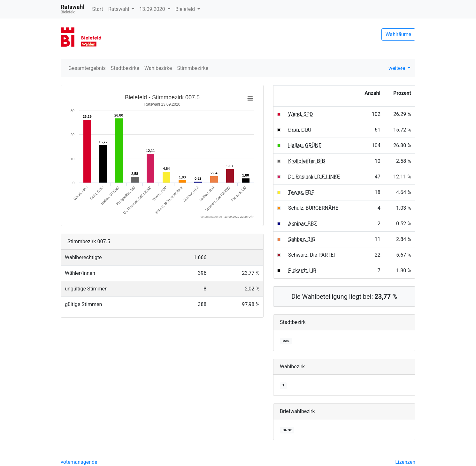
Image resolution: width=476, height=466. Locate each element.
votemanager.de (79, 462)
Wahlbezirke (158, 68)
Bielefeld (186, 9)
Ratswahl (119, 9)
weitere (397, 68)
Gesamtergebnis (87, 68)
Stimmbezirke (193, 68)
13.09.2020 (153, 9)
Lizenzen (405, 462)
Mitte (286, 341)
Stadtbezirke (125, 68)
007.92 (287, 430)
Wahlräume (399, 34)
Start (97, 9)
